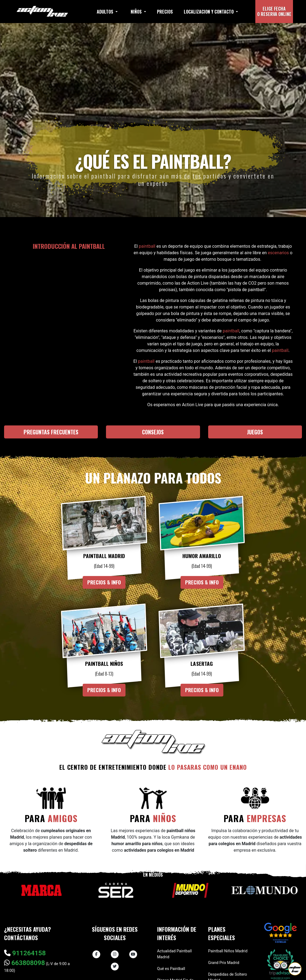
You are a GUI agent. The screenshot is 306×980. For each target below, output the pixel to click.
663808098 (25, 963)
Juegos (255, 432)
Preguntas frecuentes (51, 432)
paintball (147, 246)
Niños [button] (137, 12)
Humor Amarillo (202, 556)
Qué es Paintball (171, 969)
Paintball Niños (104, 664)
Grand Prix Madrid (224, 963)
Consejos (153, 432)
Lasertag (202, 664)
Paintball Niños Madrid (228, 951)
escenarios (278, 253)
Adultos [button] (106, 12)
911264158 (25, 953)
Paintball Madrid (104, 556)
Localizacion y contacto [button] (209, 12)
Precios (165, 12)
